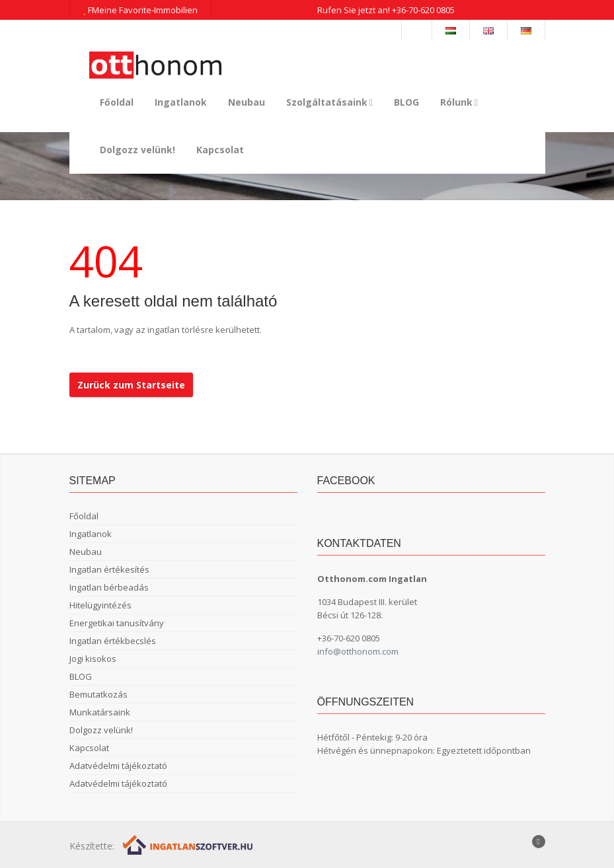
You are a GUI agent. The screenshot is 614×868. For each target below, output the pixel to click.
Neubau (247, 102)
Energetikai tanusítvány (117, 623)
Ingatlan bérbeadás (109, 587)
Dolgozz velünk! (137, 150)
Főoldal (117, 102)
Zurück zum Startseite (131, 385)
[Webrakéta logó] (189, 844)
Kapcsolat (220, 150)
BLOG (406, 102)
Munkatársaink (100, 712)
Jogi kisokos (93, 659)
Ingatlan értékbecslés (113, 641)
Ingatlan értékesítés (109, 569)
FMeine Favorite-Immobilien (140, 10)
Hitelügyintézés (100, 605)
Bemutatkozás (98, 694)
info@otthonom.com (358, 651)
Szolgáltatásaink (329, 102)
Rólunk (459, 102)
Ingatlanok (181, 102)
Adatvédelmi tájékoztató (118, 766)
